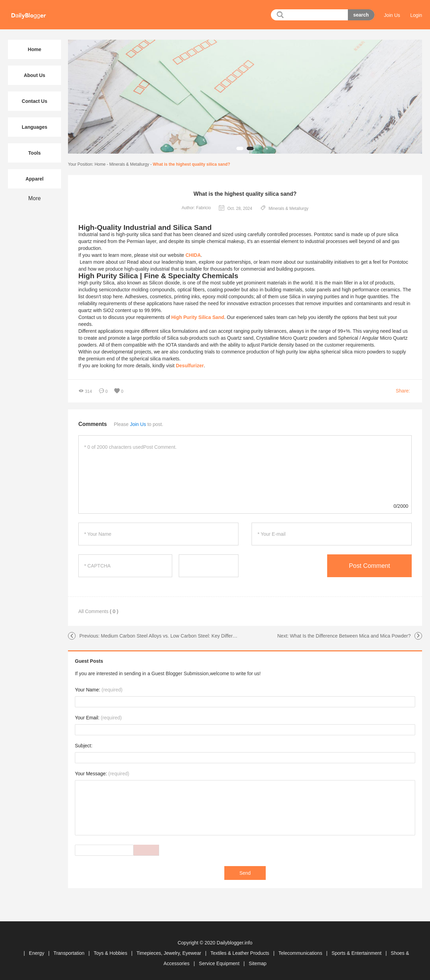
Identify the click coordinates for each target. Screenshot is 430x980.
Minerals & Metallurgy (129, 164)
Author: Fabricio (196, 208)
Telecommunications (301, 953)
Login (416, 15)
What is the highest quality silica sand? (192, 164)
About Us (35, 75)
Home (100, 164)
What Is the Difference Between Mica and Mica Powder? (350, 636)
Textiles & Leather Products (241, 953)
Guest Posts (89, 661)
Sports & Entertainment (357, 953)
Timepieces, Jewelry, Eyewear (169, 953)
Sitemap (258, 963)
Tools (35, 153)
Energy (37, 953)
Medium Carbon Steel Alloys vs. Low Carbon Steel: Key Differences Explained (184, 636)
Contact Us (35, 101)
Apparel (35, 179)
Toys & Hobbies (111, 953)
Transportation (70, 953)
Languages (35, 127)
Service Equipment (220, 963)
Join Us (392, 15)
